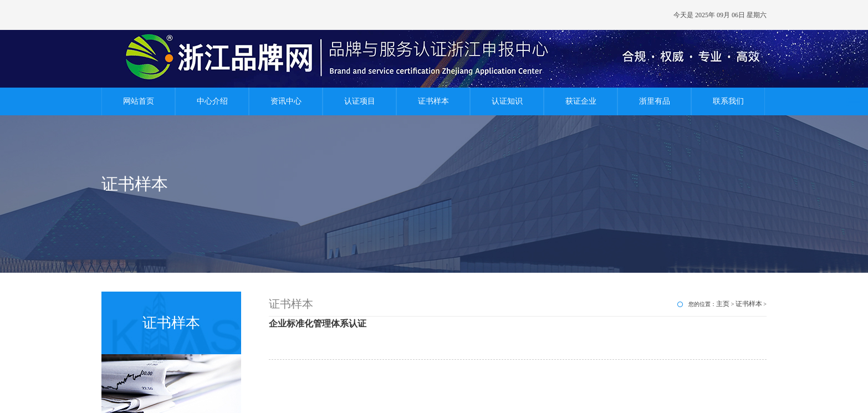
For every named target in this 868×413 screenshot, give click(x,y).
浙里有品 (655, 101)
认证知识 (507, 101)
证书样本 (433, 101)
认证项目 (360, 101)
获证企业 (581, 101)
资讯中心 (286, 101)
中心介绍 (212, 101)
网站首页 (139, 101)
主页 (723, 304)
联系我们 (728, 101)
